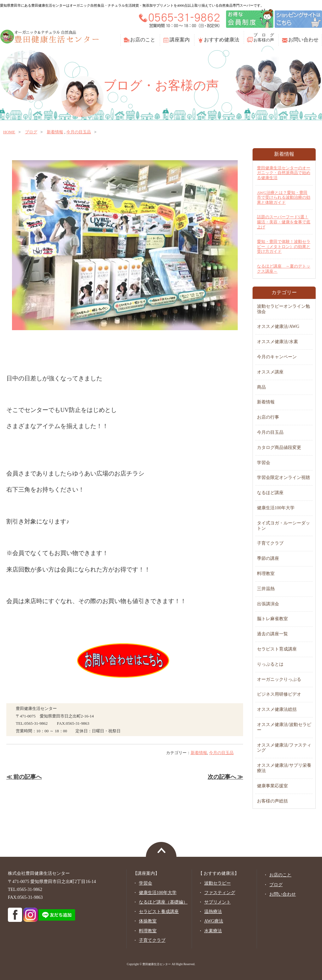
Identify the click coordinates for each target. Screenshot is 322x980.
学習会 (264, 463)
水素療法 (213, 931)
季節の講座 (268, 558)
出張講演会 (268, 604)
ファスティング (220, 893)
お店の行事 (268, 417)
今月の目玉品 (79, 132)
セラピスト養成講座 (159, 912)
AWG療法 (214, 921)
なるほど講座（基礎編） (163, 902)
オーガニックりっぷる (279, 679)
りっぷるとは (270, 664)
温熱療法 (213, 912)
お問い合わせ (303, 40)
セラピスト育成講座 (277, 649)
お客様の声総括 (272, 801)
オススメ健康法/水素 (277, 342)
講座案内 (180, 40)
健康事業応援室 (272, 786)
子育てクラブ (270, 543)
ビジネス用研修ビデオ (279, 694)
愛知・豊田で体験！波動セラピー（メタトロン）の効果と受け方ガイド (284, 246)
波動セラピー (218, 883)
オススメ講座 (270, 372)
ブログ (31, 132)
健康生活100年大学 (276, 508)
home (9, 132)
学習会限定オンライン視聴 (283, 478)
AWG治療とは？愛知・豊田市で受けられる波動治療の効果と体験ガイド (284, 197)
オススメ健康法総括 (277, 709)
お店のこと (143, 40)
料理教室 (266, 574)
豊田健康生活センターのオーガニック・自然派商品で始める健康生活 (284, 173)
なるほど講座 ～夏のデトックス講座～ (284, 269)
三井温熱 (266, 589)
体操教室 (148, 921)
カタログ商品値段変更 (279, 448)
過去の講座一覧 (272, 634)
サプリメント (218, 902)
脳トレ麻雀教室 (272, 619)
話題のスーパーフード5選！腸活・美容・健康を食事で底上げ (284, 222)
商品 (261, 387)
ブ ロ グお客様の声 (264, 37)
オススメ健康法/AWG (278, 327)
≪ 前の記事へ (24, 777)
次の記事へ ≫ (225, 777)
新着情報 (55, 132)
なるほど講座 (270, 493)
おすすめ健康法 (222, 40)
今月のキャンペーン (277, 357)
